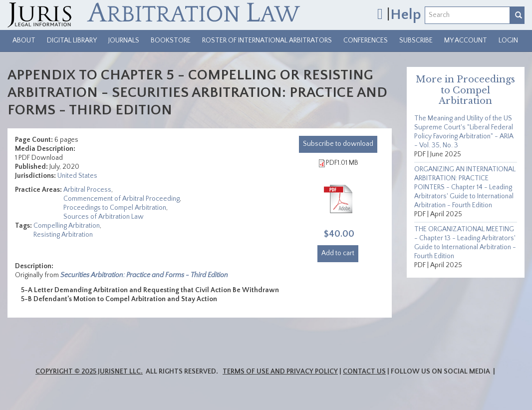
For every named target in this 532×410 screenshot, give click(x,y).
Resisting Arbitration (63, 235)
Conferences (366, 40)
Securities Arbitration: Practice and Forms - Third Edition (144, 275)
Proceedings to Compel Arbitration (115, 208)
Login (508, 40)
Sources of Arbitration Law (104, 217)
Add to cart (338, 253)
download (338, 144)
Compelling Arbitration (67, 226)
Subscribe (416, 40)
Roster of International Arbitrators (267, 40)
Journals (124, 40)
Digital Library (72, 40)
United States (77, 176)
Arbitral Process (87, 190)
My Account (466, 40)
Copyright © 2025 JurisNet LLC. (89, 372)
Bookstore (171, 40)
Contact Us (364, 372)
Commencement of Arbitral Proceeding (122, 199)
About (24, 40)
